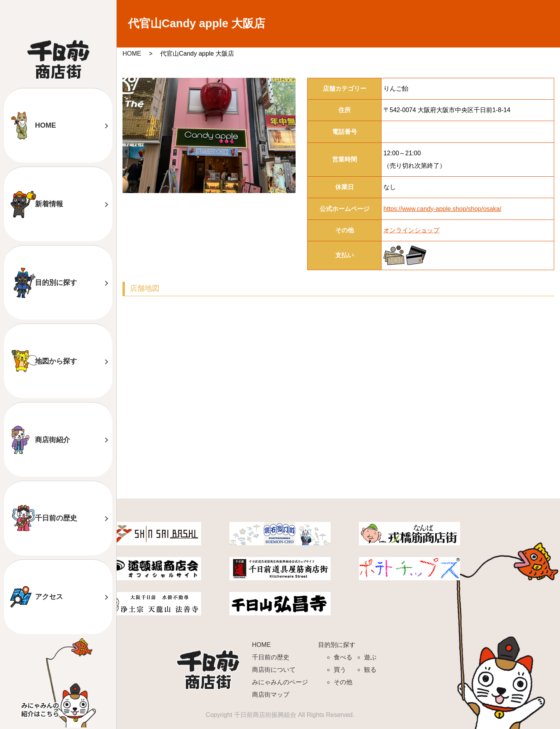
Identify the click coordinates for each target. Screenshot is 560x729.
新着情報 (49, 204)
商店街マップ (271, 695)
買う (340, 670)
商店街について (274, 670)
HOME (45, 125)
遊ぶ (370, 657)
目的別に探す (56, 283)
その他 (343, 682)
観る (370, 670)
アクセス (49, 597)
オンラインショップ (411, 230)
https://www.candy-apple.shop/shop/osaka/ (442, 209)
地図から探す (56, 361)
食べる (343, 657)
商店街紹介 (52, 440)
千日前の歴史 (56, 518)
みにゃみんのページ (280, 682)
